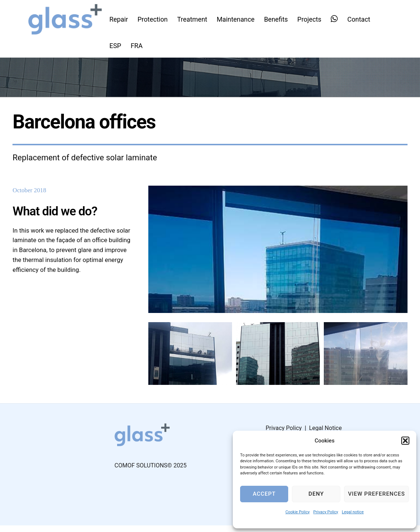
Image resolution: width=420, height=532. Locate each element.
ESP (118, 45)
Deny (316, 494)
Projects (312, 19)
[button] (405, 441)
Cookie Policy (297, 512)
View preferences (376, 494)
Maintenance (238, 19)
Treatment (195, 19)
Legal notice (353, 512)
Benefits (278, 19)
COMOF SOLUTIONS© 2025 (151, 472)
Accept (264, 494)
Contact (361, 19)
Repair (121, 19)
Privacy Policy (326, 512)
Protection (155, 19)
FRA (139, 45)
